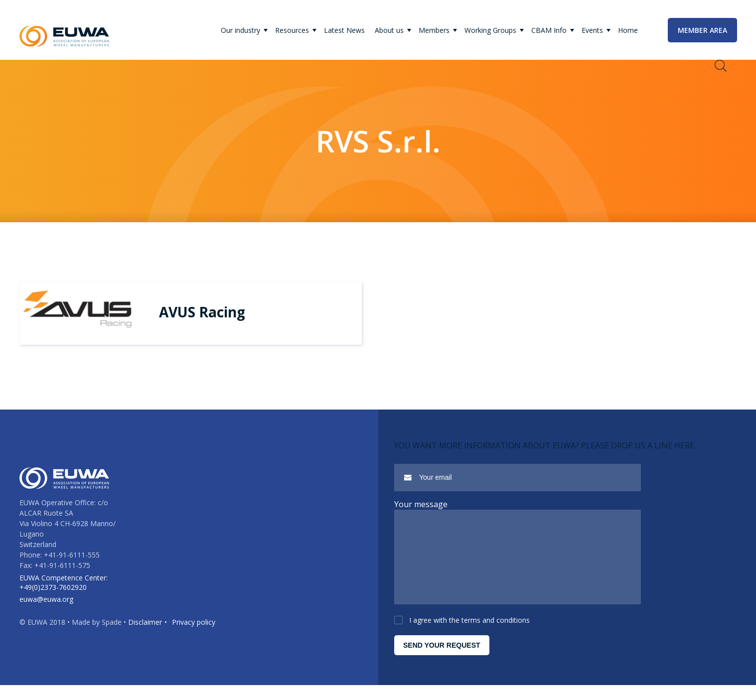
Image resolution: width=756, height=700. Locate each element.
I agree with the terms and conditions (469, 635)
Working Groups (490, 30)
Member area (702, 30)
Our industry (240, 30)
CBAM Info (549, 30)
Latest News (344, 30)
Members (434, 30)
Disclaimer (145, 630)
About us (389, 30)
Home (628, 30)
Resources (292, 30)
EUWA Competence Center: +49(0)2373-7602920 (64, 590)
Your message (421, 504)
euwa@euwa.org (46, 607)
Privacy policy (194, 630)
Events (592, 30)
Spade (112, 630)
